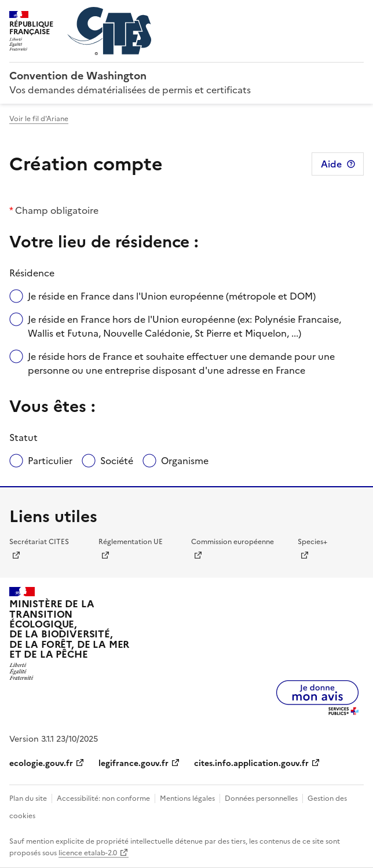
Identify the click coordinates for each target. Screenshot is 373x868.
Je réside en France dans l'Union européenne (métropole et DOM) (172, 296)
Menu (357, 14)
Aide (331, 164)
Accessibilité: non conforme (103, 798)
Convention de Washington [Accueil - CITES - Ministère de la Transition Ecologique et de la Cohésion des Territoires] (78, 76)
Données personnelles (261, 798)
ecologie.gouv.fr (41, 763)
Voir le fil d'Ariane (39, 119)
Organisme (185, 461)
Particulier (50, 461)
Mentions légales (187, 798)
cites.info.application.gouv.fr (251, 763)
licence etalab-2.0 (88, 853)
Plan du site (28, 798)
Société (117, 461)
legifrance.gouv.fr (134, 763)
